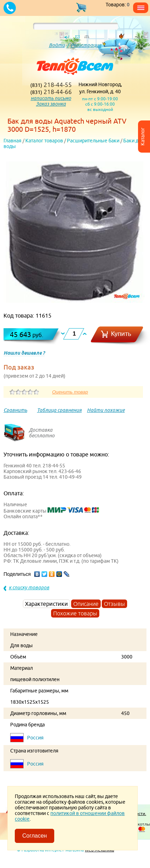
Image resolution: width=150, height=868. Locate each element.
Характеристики (46, 604)
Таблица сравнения (59, 410)
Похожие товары (75, 613)
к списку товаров (29, 587)
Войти (57, 45)
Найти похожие (106, 410)
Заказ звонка (51, 104)
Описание (86, 604)
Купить (121, 334)
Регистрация (86, 45)
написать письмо (51, 98)
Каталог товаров (44, 141)
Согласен (35, 836)
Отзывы (114, 604)
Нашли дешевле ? (24, 353)
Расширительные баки (93, 141)
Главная (12, 141)
